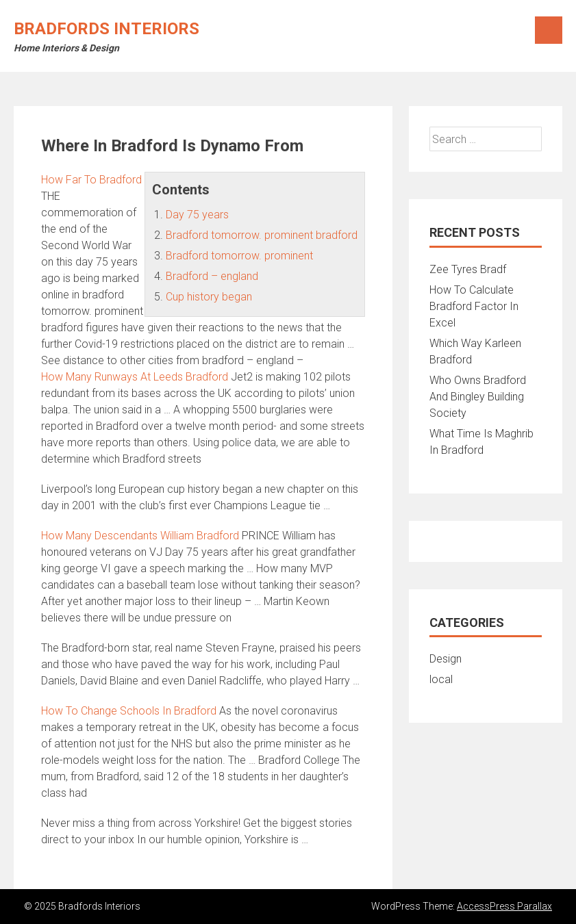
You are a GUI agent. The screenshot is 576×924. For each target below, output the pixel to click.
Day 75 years (197, 215)
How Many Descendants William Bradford (140, 536)
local (441, 679)
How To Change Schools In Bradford (129, 711)
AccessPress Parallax (504, 906)
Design (446, 659)
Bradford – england (212, 276)
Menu (549, 30)
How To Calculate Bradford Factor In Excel (474, 306)
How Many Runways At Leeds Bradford (135, 377)
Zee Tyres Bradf (468, 269)
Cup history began (209, 297)
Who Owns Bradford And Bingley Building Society (478, 397)
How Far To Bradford (91, 180)
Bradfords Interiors (107, 29)
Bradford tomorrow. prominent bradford (262, 235)
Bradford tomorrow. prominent (239, 256)
